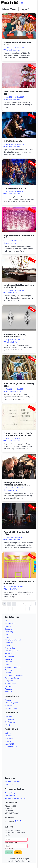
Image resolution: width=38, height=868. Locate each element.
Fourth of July (10, 648)
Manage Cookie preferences (15, 798)
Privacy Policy (10, 793)
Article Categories (11, 703)
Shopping (8, 670)
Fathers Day (9, 643)
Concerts (8, 634)
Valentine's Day (10, 684)
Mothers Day (9, 656)
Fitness (7, 645)
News (7, 664)
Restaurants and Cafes (13, 667)
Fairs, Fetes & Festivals (13, 640)
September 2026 (11, 747)
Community (9, 632)
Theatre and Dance (12, 678)
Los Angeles (9, 719)
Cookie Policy (10, 796)
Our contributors (11, 708)
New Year (8, 662)
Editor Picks (9, 706)
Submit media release (13, 782)
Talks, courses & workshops (15, 675)
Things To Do (10, 681)
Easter (7, 637)
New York (8, 717)
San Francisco (10, 722)
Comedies (8, 629)
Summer (8, 673)
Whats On (8, 692)
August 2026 (9, 744)
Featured (8, 700)
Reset (18, 852)
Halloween (9, 654)
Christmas (8, 626)
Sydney (7, 725)
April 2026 (9, 733)
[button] (22, 3)
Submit (9, 852)
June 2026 (9, 739)
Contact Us (9, 784)
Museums (8, 659)
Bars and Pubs (10, 624)
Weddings (8, 689)
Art (6, 621)
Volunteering (9, 686)
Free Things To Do (11, 651)
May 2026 (8, 736)
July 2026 (8, 741)
